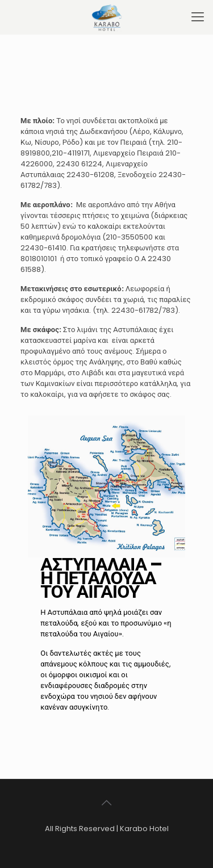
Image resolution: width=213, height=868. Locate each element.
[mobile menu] (198, 17)
